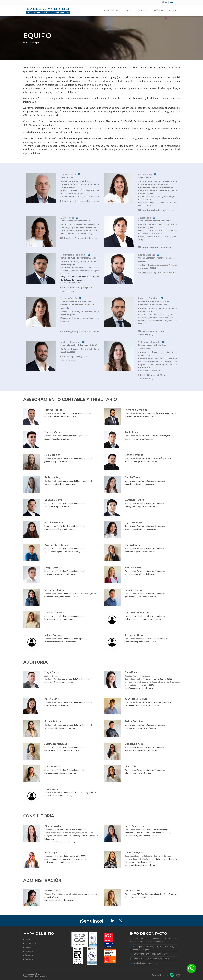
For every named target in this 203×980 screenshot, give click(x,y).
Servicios (142, 10)
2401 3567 (155, 954)
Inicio (27, 939)
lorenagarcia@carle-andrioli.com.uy (80, 332)
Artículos (158, 10)
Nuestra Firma (111, 10)
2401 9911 (166, 954)
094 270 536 (164, 959)
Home (26, 42)
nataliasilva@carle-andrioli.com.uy (157, 210)
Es (166, 2)
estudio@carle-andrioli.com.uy (145, 963)
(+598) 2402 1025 (141, 954)
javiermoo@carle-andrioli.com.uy (156, 247)
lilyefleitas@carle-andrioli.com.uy (79, 238)
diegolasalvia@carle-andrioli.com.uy (158, 272)
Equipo (129, 10)
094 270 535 (152, 959)
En (171, 2)
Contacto (173, 10)
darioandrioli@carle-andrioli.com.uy (80, 201)
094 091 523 (139, 959)
